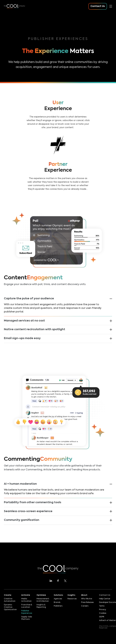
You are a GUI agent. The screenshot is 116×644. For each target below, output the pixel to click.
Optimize (41, 595)
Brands (57, 602)
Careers (85, 606)
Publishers (58, 606)
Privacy (103, 610)
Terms (102, 606)
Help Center (105, 599)
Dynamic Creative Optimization (10, 607)
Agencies (58, 599)
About (84, 595)
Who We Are (87, 599)
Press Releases (87, 602)
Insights (71, 595)
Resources (72, 599)
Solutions (58, 595)
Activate (26, 595)
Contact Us (105, 595)
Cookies (103, 613)
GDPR (102, 617)
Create (8, 595)
